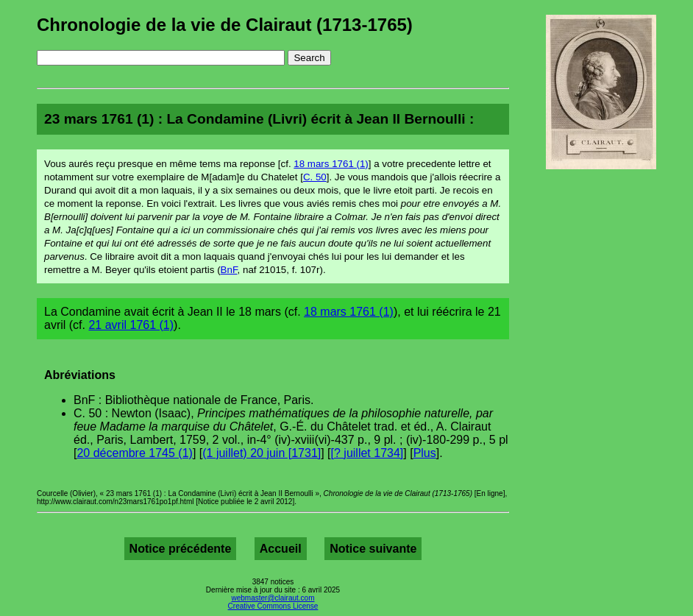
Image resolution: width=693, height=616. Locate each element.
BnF (229, 270)
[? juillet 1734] (367, 453)
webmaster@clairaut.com (273, 598)
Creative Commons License (273, 606)
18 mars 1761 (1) (331, 164)
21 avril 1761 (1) (131, 325)
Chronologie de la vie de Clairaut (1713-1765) (225, 25)
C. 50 (315, 177)
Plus (425, 453)
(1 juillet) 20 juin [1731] (262, 453)
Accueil (281, 549)
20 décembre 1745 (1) (134, 453)
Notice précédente (181, 549)
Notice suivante (373, 549)
